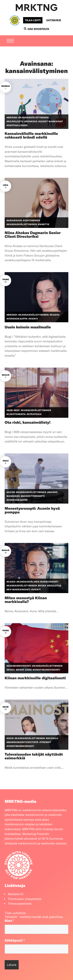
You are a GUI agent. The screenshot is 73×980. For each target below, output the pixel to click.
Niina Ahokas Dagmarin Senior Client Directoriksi (33, 235)
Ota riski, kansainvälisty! (28, 422)
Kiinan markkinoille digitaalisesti (35, 678)
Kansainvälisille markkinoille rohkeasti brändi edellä (31, 136)
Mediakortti (16, 894)
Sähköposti (15, 940)
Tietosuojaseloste (20, 904)
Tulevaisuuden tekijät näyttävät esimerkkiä (34, 756)
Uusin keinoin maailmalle (28, 327)
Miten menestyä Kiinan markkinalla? (26, 600)
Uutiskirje (54, 20)
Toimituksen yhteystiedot (25, 899)
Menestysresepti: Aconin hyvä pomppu (32, 510)
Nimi (9, 921)
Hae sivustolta (36, 29)
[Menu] (10, 41)
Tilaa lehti (33, 20)
